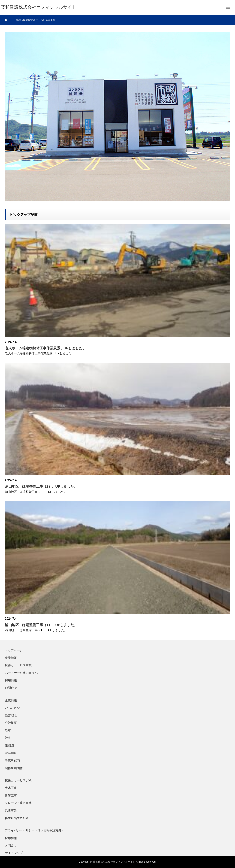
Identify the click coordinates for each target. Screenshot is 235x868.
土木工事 (11, 788)
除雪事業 (11, 811)
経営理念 (11, 715)
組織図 (9, 745)
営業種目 (11, 753)
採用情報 (11, 680)
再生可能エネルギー (18, 818)
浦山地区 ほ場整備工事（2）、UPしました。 (41, 486)
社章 (8, 738)
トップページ (14, 650)
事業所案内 (12, 760)
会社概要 (11, 723)
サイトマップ (14, 853)
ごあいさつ (12, 708)
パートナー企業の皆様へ (21, 673)
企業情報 (11, 658)
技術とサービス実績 (18, 665)
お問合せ (11, 688)
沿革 (8, 731)
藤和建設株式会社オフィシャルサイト (114, 862)
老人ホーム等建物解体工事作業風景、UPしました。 (45, 348)
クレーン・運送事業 (18, 803)
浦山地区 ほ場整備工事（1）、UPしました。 (41, 625)
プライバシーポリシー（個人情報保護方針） (35, 830)
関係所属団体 (14, 768)
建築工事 (11, 796)
